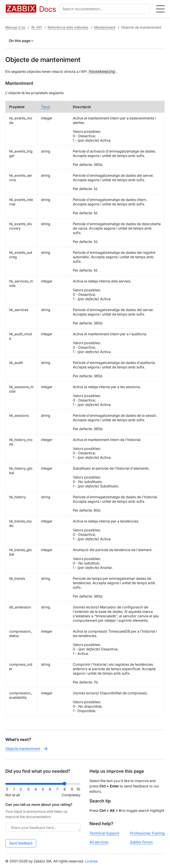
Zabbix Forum (141, 842)
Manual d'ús (15, 27)
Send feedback (21, 843)
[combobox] (106, 9)
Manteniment (105, 27)
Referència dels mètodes (68, 27)
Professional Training (147, 833)
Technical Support (104, 833)
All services (99, 842)
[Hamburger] (160, 9)
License (91, 861)
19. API (36, 27)
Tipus (45, 106)
